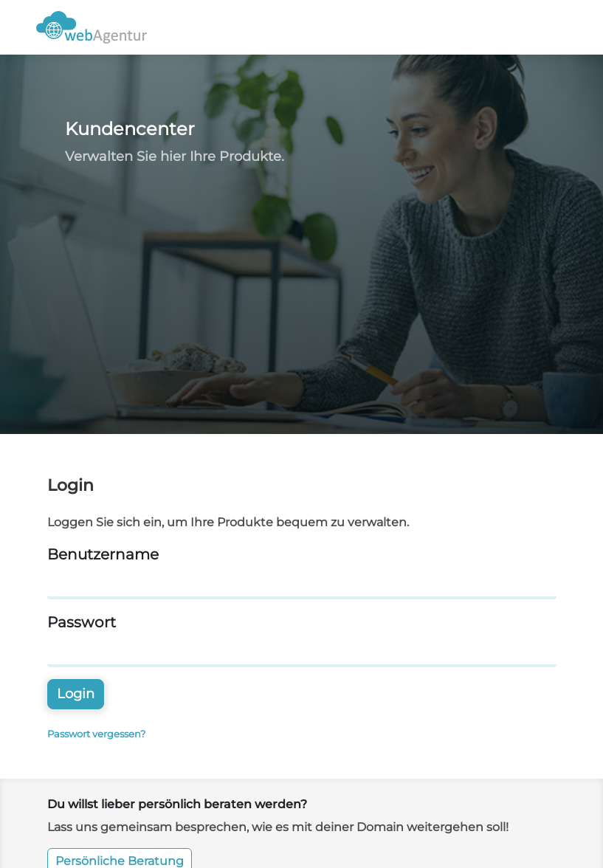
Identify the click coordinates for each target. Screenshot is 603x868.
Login (76, 694)
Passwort (82, 622)
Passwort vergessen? (96, 734)
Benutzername (103, 554)
